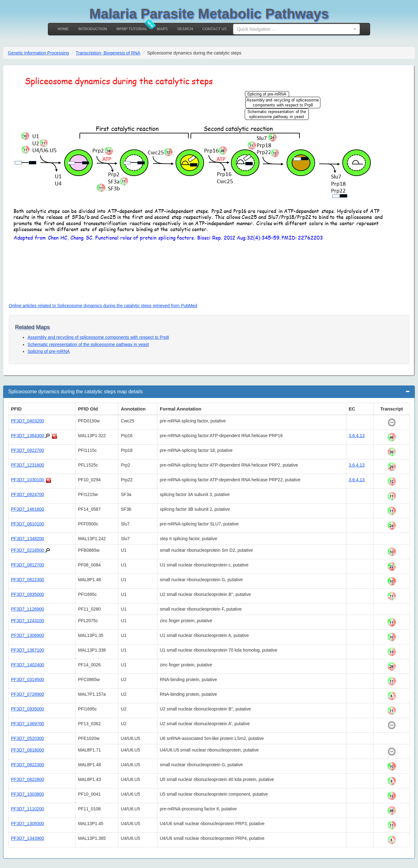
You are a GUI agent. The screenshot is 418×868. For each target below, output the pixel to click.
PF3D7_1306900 (28, 635)
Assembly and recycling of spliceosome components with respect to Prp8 (98, 337)
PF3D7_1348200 (28, 539)
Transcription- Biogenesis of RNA (108, 53)
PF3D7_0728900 (28, 694)
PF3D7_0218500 (28, 550)
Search (185, 29)
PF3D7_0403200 (28, 421)
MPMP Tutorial (132, 29)
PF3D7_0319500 (28, 679)
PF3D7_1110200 (28, 809)
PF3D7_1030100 (28, 480)
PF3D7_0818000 (28, 750)
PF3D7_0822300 (28, 580)
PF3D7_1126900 (28, 609)
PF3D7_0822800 (28, 779)
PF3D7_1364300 (28, 436)
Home (63, 29)
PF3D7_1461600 (28, 509)
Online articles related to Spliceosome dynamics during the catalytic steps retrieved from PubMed (103, 306)
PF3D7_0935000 (28, 594)
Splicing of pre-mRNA (49, 351)
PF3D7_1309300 (28, 824)
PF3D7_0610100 (28, 524)
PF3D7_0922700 (28, 450)
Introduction (93, 29)
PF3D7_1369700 (28, 724)
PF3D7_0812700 (28, 565)
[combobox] (296, 29)
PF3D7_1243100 (28, 621)
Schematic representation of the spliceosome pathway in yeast (88, 344)
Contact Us (215, 29)
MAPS (163, 29)
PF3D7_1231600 (28, 465)
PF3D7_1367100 (28, 650)
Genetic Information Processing (38, 53)
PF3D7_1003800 (28, 794)
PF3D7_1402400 (28, 665)
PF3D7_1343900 (28, 838)
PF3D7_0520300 (28, 738)
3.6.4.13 (357, 436)
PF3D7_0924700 (28, 494)
